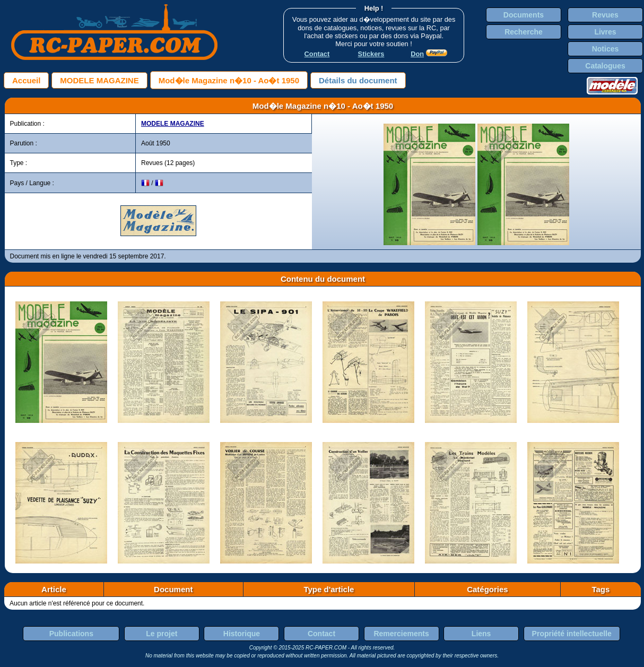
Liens (481, 634)
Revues (605, 15)
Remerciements (401, 634)
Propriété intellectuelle (572, 634)
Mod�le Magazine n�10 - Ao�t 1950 (229, 80)
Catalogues (605, 66)
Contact (321, 634)
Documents (524, 15)
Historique (242, 634)
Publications (71, 634)
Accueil (26, 80)
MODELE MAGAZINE (99, 80)
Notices (606, 49)
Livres (605, 32)
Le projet (162, 634)
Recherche (524, 32)
